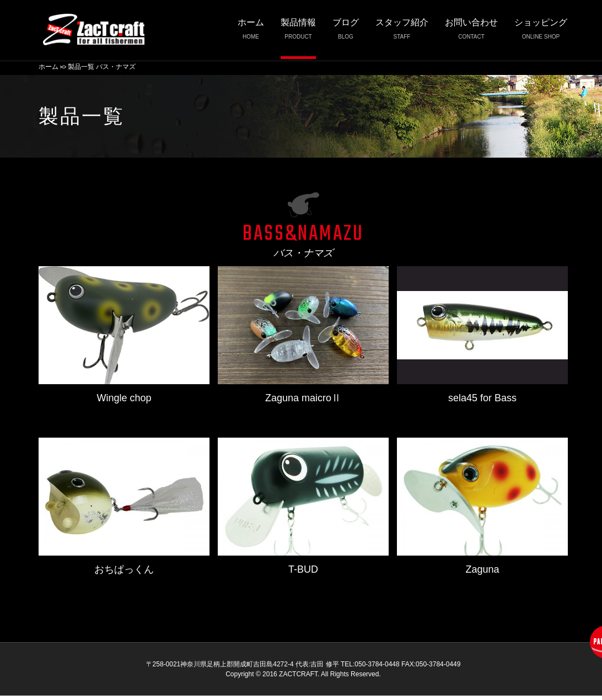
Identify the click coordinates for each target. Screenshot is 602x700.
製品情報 (298, 32)
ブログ (346, 32)
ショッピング (541, 32)
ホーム (251, 32)
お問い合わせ (471, 32)
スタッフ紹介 (402, 32)
